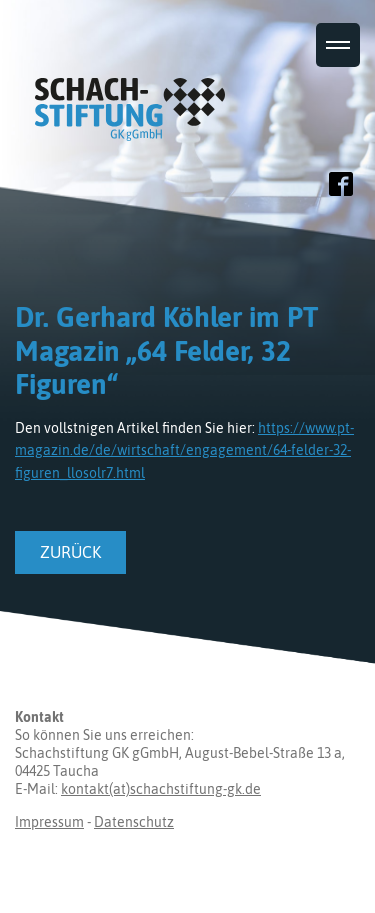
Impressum (49, 822)
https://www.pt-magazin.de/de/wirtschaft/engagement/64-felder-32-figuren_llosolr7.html (184, 450)
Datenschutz (134, 822)
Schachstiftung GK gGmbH (135, 92)
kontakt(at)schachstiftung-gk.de (161, 789)
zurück (70, 552)
